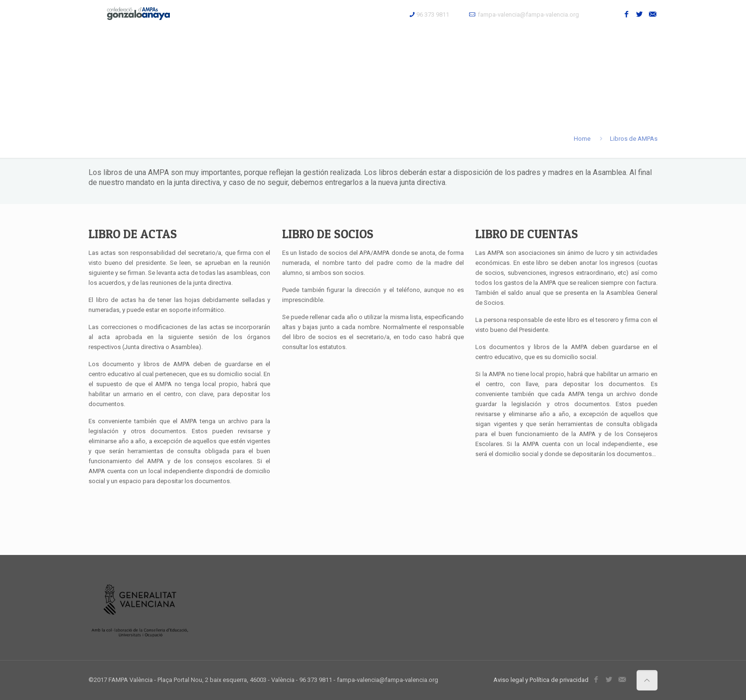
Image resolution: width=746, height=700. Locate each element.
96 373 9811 (433, 15)
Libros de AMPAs (634, 139)
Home (582, 139)
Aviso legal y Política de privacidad (541, 680)
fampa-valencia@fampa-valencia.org (528, 15)
